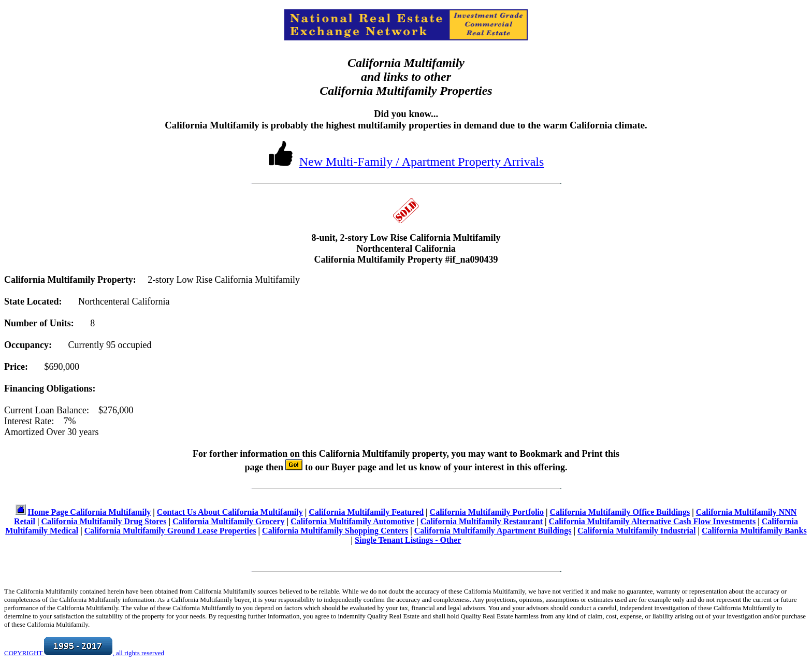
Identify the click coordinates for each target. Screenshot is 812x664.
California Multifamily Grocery (229, 521)
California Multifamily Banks (754, 531)
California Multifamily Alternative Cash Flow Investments (653, 521)
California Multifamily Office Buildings (620, 512)
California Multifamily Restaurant (482, 521)
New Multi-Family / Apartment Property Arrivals (422, 162)
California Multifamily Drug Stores (104, 521)
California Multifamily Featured (366, 512)
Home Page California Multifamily (90, 512)
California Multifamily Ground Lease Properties (170, 531)
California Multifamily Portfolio (487, 512)
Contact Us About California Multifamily (230, 512)
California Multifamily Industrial (636, 531)
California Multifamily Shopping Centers (335, 531)
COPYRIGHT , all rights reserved (84, 653)
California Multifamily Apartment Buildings (493, 531)
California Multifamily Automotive (352, 521)
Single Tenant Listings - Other (408, 540)
